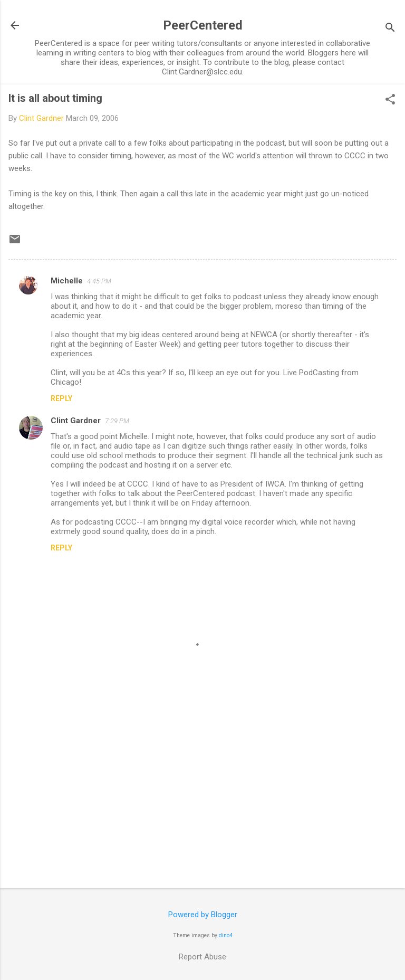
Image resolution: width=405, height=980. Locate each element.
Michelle (67, 281)
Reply (61, 398)
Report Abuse (202, 957)
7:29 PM (117, 421)
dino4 (226, 935)
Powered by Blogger (203, 915)
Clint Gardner (76, 421)
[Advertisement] (202, 797)
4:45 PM (99, 281)
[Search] (390, 29)
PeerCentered (203, 25)
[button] (390, 100)
